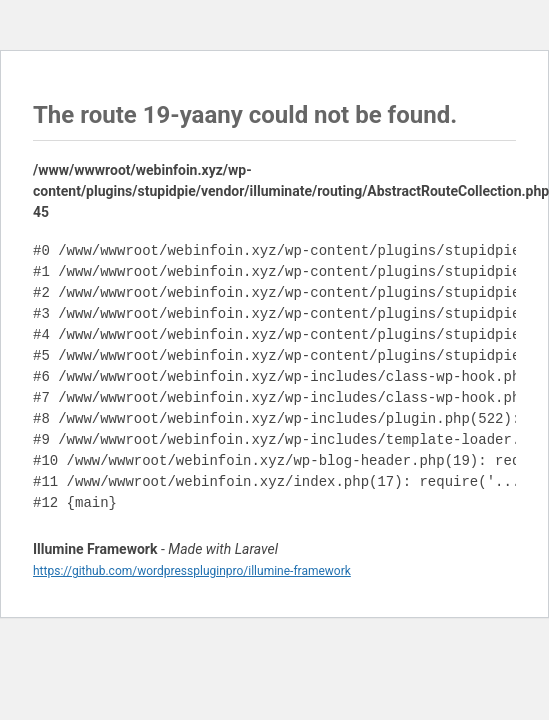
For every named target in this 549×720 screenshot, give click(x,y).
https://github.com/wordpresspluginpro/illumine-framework (192, 571)
